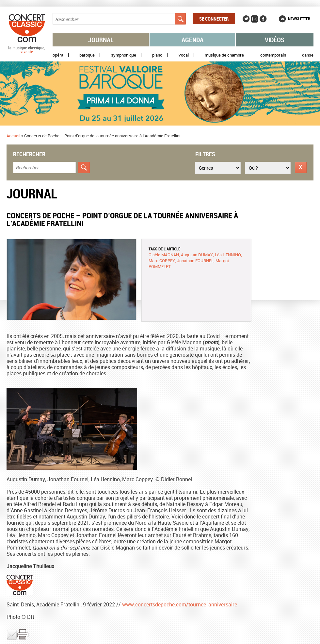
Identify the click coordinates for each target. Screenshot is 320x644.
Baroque (87, 55)
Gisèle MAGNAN (164, 255)
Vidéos (275, 40)
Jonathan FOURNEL (195, 261)
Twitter (246, 19)
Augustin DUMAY (197, 255)
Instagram (255, 19)
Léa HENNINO (228, 255)
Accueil (13, 136)
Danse (308, 55)
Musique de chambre (224, 55)
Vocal (184, 55)
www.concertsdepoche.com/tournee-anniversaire (180, 604)
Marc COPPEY (162, 261)
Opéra (58, 55)
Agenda (192, 40)
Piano (157, 55)
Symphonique (124, 55)
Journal (101, 40)
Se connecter (214, 19)
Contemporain (273, 55)
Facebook (263, 19)
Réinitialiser (301, 168)
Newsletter (299, 19)
